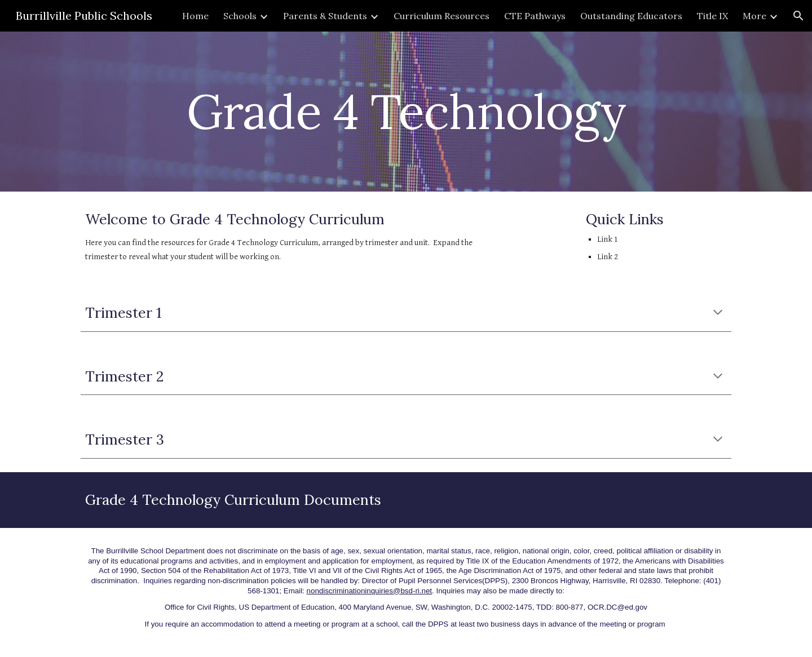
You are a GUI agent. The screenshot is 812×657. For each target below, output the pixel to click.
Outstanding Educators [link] (631, 16)
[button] (798, 16)
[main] (406, 111)
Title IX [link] (712, 16)
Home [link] (195, 16)
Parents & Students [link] (325, 16)
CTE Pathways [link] (535, 16)
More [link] (754, 16)
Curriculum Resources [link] (442, 16)
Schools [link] (240, 16)
